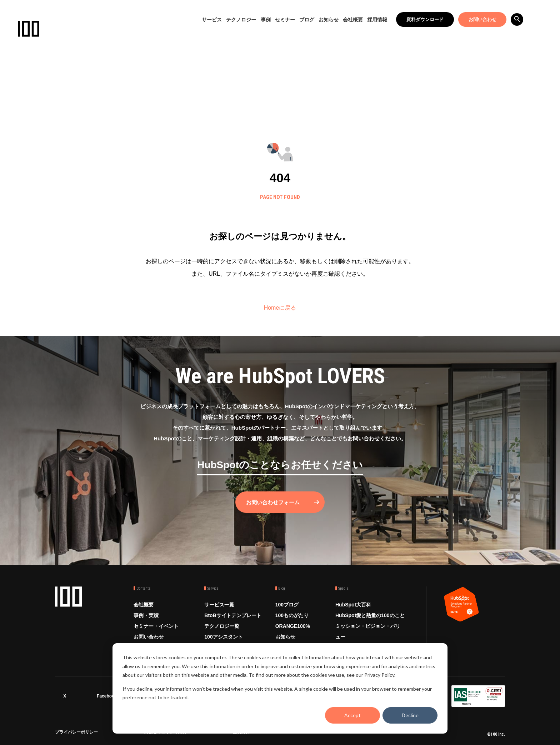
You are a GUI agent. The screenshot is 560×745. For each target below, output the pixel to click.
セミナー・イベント (156, 626)
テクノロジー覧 (222, 626)
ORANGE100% (293, 626)
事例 (266, 20)
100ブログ (287, 604)
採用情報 (377, 20)
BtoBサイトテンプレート (233, 615)
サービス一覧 (219, 604)
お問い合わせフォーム (273, 502)
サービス (212, 20)
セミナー (285, 20)
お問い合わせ (482, 19)
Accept (352, 715)
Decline (410, 715)
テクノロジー (241, 20)
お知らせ (329, 20)
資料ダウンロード (425, 19)
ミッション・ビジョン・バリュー (368, 631)
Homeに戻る (280, 308)
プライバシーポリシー (76, 733)
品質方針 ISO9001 (251, 733)
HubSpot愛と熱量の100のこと (370, 615)
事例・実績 (146, 615)
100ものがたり (292, 615)
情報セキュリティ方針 (165, 733)
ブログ (307, 20)
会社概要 (353, 20)
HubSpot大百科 (353, 604)
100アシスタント (223, 636)
